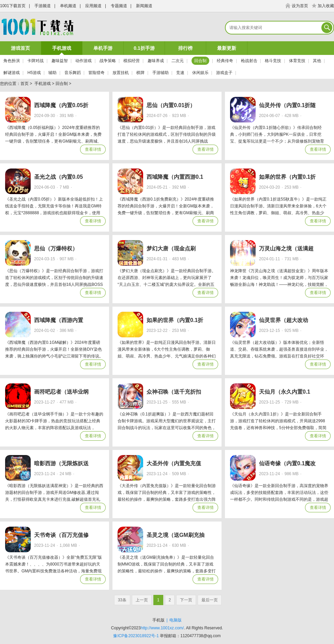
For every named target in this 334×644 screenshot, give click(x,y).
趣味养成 (156, 61)
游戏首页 (20, 48)
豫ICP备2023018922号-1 (136, 636)
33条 (122, 600)
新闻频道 (144, 6)
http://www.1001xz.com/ (162, 628)
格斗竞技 (273, 61)
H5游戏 (34, 73)
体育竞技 (297, 61)
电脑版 (176, 620)
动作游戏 (83, 61)
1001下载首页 (13, 6)
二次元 (178, 61)
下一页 (186, 600)
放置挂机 (121, 73)
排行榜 (185, 48)
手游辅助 (161, 73)
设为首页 (300, 6)
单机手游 (103, 48)
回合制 (200, 61)
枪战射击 (249, 61)
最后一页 (210, 600)
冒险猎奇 (96, 73)
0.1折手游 (144, 48)
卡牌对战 (35, 61)
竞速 (180, 73)
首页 (25, 84)
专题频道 (119, 6)
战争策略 (108, 61)
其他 (317, 61)
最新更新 (227, 48)
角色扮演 (12, 61)
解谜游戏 (12, 73)
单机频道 (68, 6)
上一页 (142, 600)
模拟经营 (132, 61)
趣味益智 (60, 61)
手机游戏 (62, 48)
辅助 (52, 73)
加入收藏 (326, 6)
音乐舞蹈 (73, 73)
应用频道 (93, 6)
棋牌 (140, 73)
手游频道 (43, 6)
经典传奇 (225, 61)
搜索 (328, 28)
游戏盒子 (224, 73)
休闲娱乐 (200, 73)
